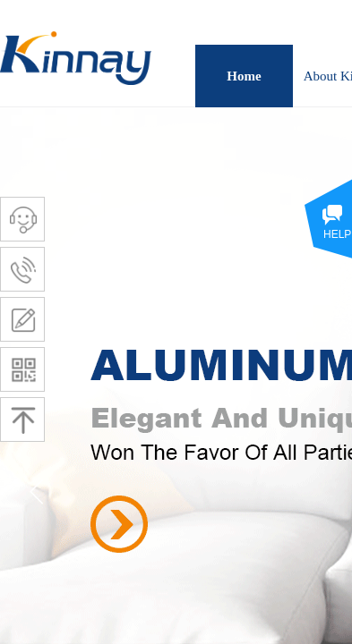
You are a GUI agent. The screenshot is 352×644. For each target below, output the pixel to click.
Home (244, 76)
